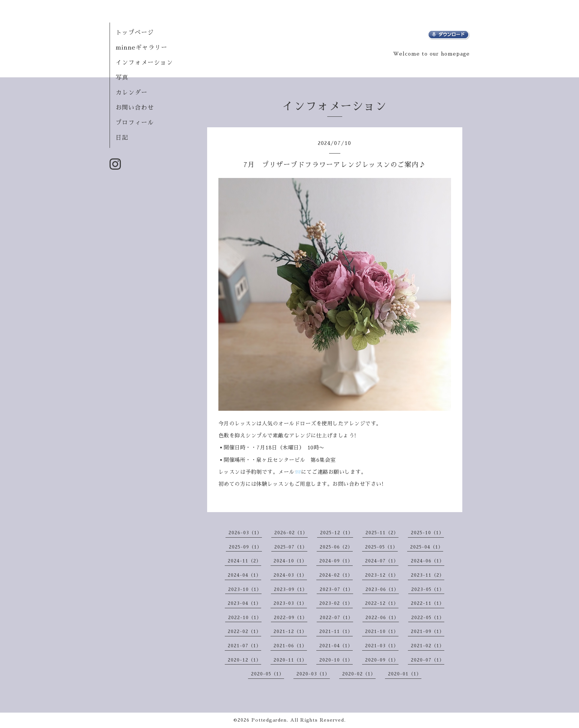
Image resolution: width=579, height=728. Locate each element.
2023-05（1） (428, 589)
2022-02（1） (244, 632)
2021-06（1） (290, 646)
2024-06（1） (428, 561)
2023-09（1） (291, 589)
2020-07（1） (428, 660)
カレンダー (132, 93)
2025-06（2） (336, 547)
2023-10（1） (245, 589)
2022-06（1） (382, 618)
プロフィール (135, 123)
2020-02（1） (359, 674)
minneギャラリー (141, 48)
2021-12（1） (290, 632)
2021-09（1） (428, 632)
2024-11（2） (244, 561)
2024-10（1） (290, 561)
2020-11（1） (290, 660)
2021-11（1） (336, 632)
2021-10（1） (382, 632)
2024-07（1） (382, 561)
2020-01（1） (405, 674)
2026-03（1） (245, 533)
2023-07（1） (336, 589)
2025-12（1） (337, 533)
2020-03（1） (313, 674)
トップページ (135, 33)
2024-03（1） (290, 575)
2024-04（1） (244, 575)
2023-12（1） (382, 575)
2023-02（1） (336, 603)
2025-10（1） (427, 533)
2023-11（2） (428, 575)
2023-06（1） (382, 589)
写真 (122, 78)
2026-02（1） (291, 533)
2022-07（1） (336, 618)
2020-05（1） (268, 674)
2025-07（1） (291, 547)
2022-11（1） (428, 603)
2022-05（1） (428, 618)
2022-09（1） (291, 618)
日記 (122, 138)
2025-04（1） (427, 547)
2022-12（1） (382, 603)
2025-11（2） (382, 533)
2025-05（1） (381, 547)
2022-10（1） (245, 618)
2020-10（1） (336, 660)
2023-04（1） (244, 603)
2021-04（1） (336, 646)
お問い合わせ (135, 108)
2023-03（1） (290, 603)
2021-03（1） (382, 646)
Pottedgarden (269, 720)
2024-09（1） (336, 561)
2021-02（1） (428, 646)
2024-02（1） (336, 575)
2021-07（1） (244, 646)
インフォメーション (144, 63)
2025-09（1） (245, 547)
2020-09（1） (382, 660)
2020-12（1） (244, 660)
